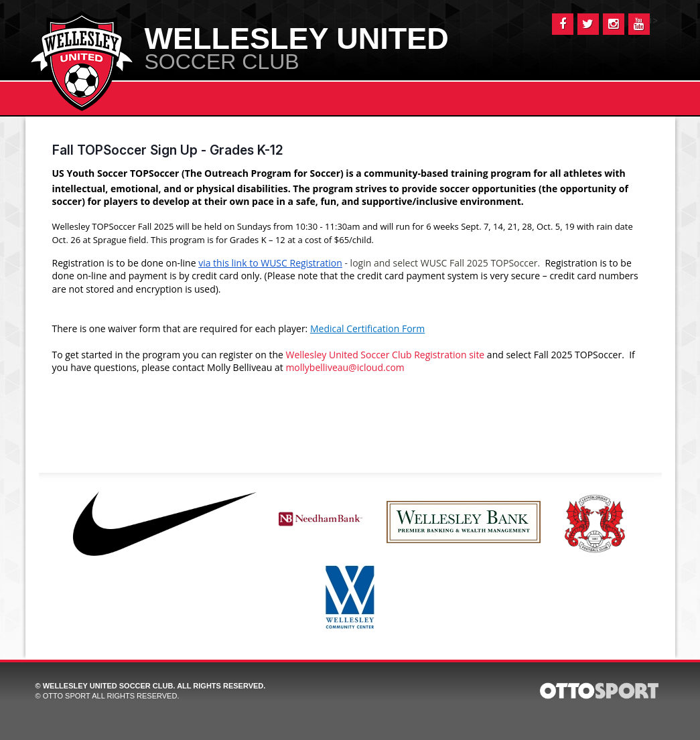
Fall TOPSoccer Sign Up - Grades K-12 (168, 150)
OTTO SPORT (67, 696)
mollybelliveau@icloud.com (345, 367)
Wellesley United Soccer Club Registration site (386, 355)
